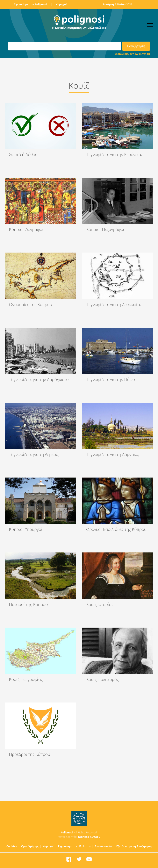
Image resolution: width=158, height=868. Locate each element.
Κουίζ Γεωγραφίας (26, 679)
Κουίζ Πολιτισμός (102, 679)
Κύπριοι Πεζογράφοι (105, 229)
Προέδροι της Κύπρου (30, 754)
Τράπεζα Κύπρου (89, 837)
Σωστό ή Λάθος (23, 154)
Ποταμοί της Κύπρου (28, 604)
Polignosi (67, 832)
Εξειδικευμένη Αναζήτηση (132, 54)
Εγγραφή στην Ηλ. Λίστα (74, 846)
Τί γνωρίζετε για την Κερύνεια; (114, 154)
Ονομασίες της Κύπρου (31, 305)
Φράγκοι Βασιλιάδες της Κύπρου (116, 529)
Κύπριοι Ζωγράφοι (26, 229)
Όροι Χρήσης (30, 846)
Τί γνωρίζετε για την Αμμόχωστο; (39, 379)
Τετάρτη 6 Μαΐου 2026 (118, 4)
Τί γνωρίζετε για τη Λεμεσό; (34, 454)
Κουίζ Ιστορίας (100, 604)
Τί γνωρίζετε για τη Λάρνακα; (113, 454)
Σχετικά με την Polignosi (30, 4)
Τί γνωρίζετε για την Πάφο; (111, 379)
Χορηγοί (61, 4)
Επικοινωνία (103, 846)
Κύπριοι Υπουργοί (26, 529)
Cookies (12, 846)
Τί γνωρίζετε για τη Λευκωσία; (114, 305)
